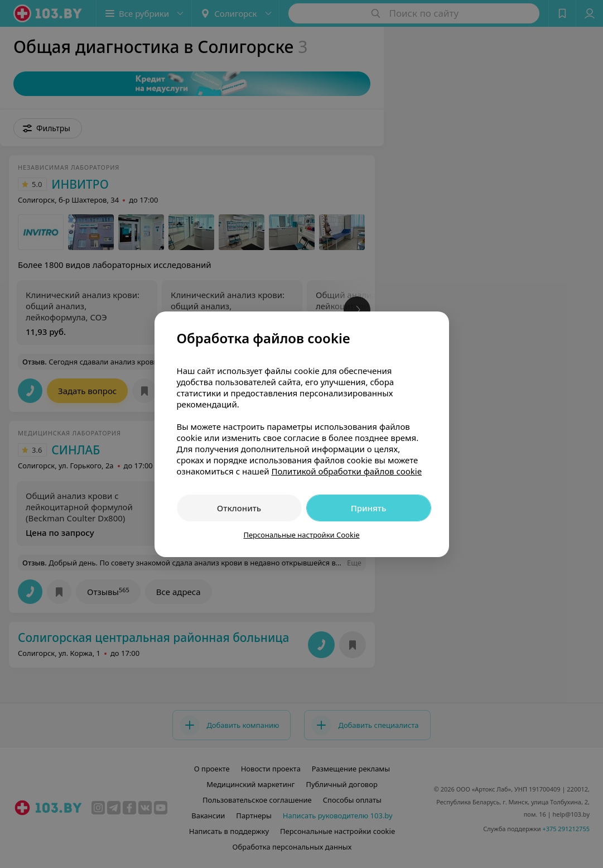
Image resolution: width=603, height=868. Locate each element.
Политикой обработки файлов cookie (346, 471)
